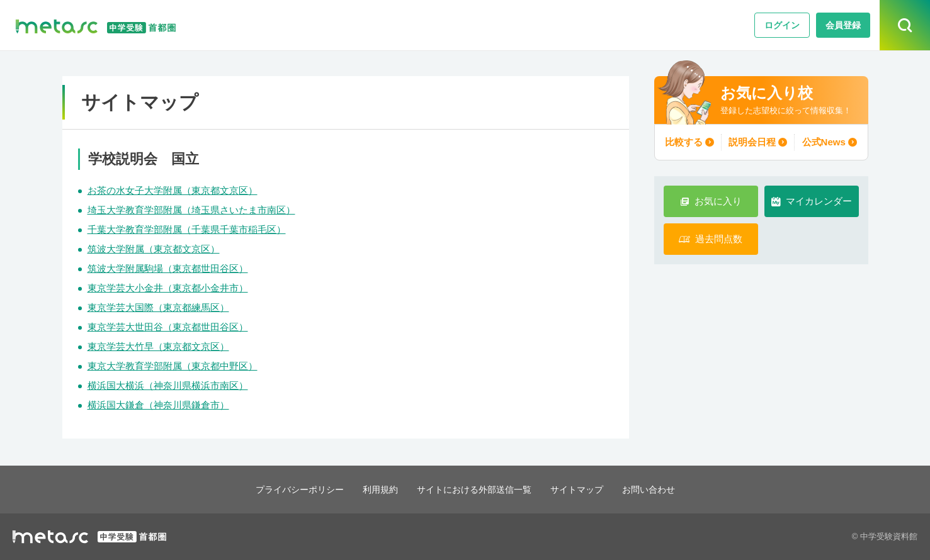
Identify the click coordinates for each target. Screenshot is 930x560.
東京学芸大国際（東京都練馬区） (158, 307)
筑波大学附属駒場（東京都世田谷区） (168, 268)
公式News (822, 142)
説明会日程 (752, 142)
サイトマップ (583, 489)
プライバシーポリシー (290, 489)
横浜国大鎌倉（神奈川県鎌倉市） (158, 405)
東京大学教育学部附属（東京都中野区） (173, 366)
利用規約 (375, 489)
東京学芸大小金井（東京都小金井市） (168, 288)
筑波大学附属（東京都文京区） (154, 249)
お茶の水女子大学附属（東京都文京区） (173, 190)
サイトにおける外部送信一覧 (474, 489)
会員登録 (843, 25)
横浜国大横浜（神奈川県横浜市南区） (168, 385)
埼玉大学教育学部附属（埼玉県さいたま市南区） (191, 210)
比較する (685, 142)
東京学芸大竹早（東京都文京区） (158, 346)
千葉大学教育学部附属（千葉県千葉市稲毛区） (187, 229)
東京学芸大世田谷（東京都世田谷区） (168, 327)
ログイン (782, 25)
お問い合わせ (659, 489)
